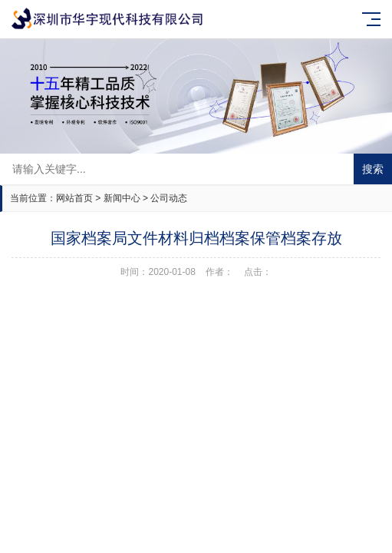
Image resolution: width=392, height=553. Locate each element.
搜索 (373, 169)
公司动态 (169, 198)
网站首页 (74, 198)
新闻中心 (122, 198)
